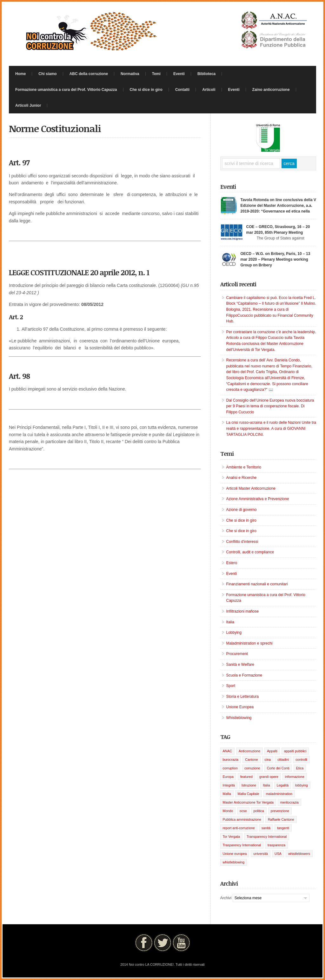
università (261, 854)
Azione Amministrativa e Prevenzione (258, 499)
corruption (230, 768)
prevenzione (280, 811)
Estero (232, 563)
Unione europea (235, 854)
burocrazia (231, 760)
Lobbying (234, 633)
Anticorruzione (249, 751)
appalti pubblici (295, 751)
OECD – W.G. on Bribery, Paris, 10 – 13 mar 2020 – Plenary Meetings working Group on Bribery (275, 259)
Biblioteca (206, 74)
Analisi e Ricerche (242, 478)
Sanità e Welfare (240, 665)
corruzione (252, 768)
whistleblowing (234, 862)
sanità (266, 828)
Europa (228, 777)
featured (246, 777)
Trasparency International (242, 845)
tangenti (283, 828)
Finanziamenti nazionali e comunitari (257, 584)
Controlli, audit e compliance (250, 552)
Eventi (179, 74)
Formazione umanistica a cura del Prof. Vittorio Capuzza (66, 90)
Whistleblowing (239, 718)
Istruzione (249, 785)
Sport (231, 686)
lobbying (302, 785)
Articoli (209, 90)
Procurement (237, 654)
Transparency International (267, 837)
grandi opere (269, 777)
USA (278, 854)
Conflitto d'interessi (242, 542)
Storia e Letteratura (243, 697)
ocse (243, 811)
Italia (230, 622)
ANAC (228, 751)
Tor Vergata (232, 837)
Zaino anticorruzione (271, 90)
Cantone (251, 760)
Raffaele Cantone (281, 819)
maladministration (279, 794)
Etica (300, 768)
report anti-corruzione (239, 828)
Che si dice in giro (146, 90)
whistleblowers (299, 854)
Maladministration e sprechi (249, 643)
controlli (301, 760)
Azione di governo (242, 510)
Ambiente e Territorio (244, 467)
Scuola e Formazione (244, 675)
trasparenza (276, 845)
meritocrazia (289, 802)
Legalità (283, 785)
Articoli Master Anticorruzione (251, 488)
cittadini (283, 760)
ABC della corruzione (89, 74)
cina (268, 760)
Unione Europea (240, 707)
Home (20, 74)
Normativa (130, 74)
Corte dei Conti (278, 768)
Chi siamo (47, 74)
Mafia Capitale (249, 794)
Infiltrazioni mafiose (243, 611)
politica (259, 811)
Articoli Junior (28, 105)
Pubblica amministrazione (242, 819)
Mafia (227, 794)
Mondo (228, 811)
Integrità (229, 785)
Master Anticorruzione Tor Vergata (248, 802)
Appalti (272, 751)
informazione (295, 777)
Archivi (226, 898)
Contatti (182, 90)
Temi (156, 74)
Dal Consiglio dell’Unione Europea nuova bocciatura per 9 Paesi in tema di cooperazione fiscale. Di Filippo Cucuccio (270, 406)
